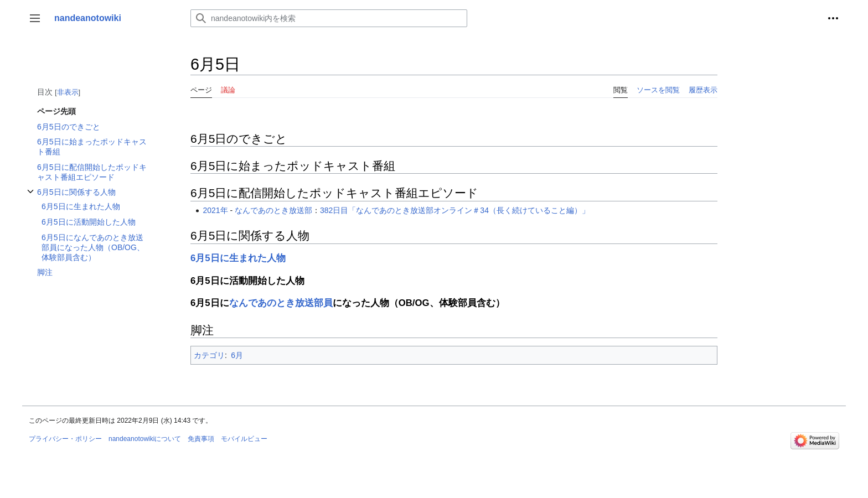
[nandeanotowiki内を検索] (329, 18)
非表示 (68, 92)
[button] (35, 18)
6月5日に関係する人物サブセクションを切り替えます (30, 197)
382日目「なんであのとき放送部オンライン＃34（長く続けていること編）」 (455, 210)
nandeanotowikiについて (145, 439)
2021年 (215, 210)
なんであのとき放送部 (273, 210)
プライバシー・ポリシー (65, 439)
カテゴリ (209, 355)
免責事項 (201, 439)
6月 (237, 355)
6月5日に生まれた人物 (238, 258)
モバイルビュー (244, 439)
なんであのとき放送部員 (281, 303)
